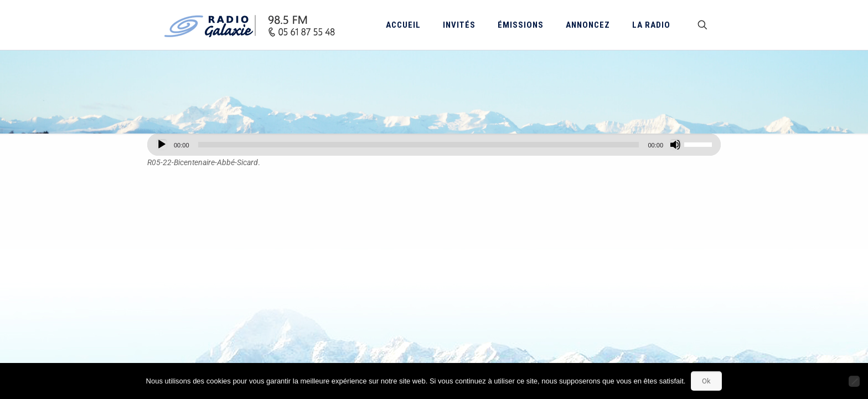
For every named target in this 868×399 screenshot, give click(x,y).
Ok (706, 381)
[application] (434, 145)
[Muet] (675, 145)
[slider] (419, 145)
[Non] (854, 381)
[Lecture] (162, 145)
